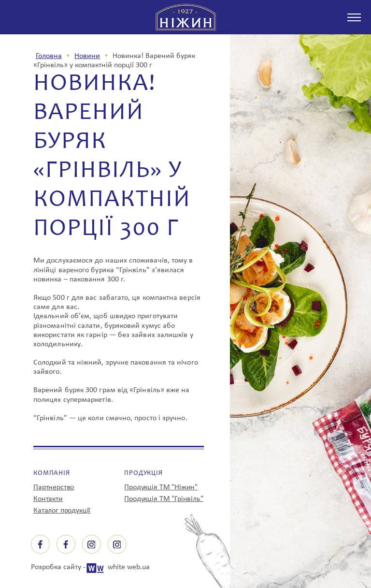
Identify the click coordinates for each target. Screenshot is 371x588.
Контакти (48, 499)
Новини (87, 56)
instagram (92, 544)
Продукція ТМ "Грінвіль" (164, 499)
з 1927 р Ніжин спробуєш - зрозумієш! (186, 17)
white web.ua (129, 567)
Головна (49, 56)
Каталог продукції (62, 511)
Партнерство (54, 487)
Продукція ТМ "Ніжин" (161, 487)
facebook (40, 544)
